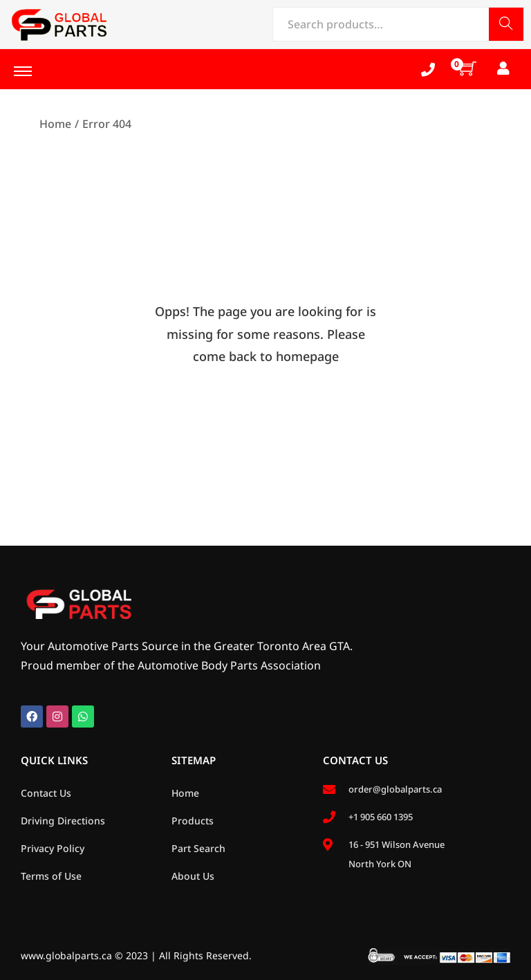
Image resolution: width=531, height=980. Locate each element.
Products (193, 821)
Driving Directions (63, 821)
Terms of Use (51, 876)
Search (506, 25)
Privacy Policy (53, 848)
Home (55, 124)
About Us (193, 876)
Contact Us (46, 793)
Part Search (198, 848)
